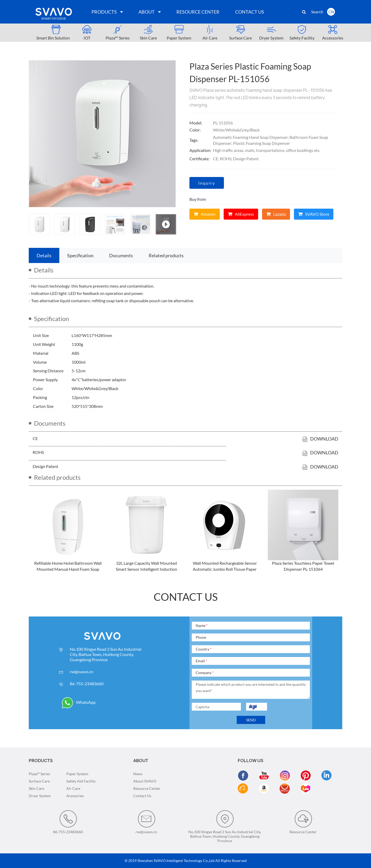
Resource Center (147, 788)
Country (204, 649)
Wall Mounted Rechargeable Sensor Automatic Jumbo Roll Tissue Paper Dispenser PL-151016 (225, 569)
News (138, 774)
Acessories (75, 796)
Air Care (73, 788)
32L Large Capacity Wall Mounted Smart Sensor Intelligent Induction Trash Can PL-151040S (146, 569)
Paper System (77, 774)
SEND (251, 720)
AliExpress (241, 214)
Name (202, 626)
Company (205, 673)
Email (201, 661)
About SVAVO (145, 781)
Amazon (205, 214)
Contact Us (142, 796)
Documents (121, 255)
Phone (201, 637)
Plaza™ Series (39, 774)
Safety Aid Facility (81, 781)
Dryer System (40, 796)
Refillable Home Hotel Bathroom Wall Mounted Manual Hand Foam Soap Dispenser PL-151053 (68, 569)
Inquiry (207, 183)
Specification (80, 255)
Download (320, 439)
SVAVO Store (314, 214)
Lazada (276, 214)
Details (44, 255)
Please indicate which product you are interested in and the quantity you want (251, 687)
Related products (166, 255)
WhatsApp (79, 702)
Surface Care (39, 781)
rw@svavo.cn (82, 672)
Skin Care (36, 788)
